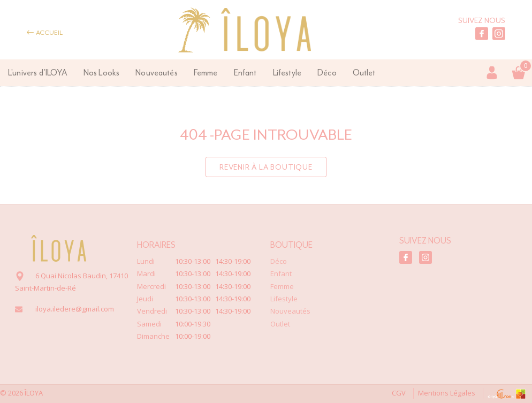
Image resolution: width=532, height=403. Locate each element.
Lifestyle (287, 73)
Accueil (45, 32)
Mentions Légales (441, 393)
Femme (206, 73)
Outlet (364, 73)
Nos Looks (101, 73)
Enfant (245, 73)
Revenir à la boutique (266, 167)
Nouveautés (157, 73)
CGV (389, 393)
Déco (327, 73)
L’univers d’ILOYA (38, 73)
